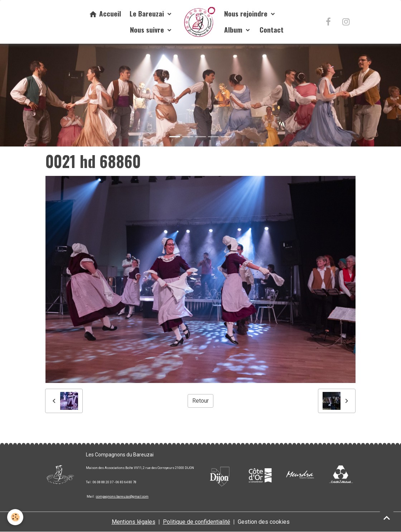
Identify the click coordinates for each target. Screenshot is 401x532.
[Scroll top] (387, 518)
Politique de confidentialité (197, 522)
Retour (200, 401)
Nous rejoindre (247, 13)
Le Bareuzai (148, 13)
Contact (272, 30)
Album (234, 30)
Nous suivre (148, 30)
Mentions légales (134, 522)
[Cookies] (15, 517)
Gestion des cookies (264, 522)
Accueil (105, 13)
